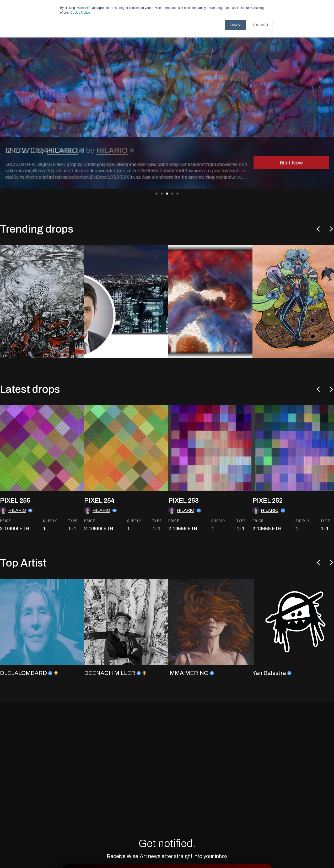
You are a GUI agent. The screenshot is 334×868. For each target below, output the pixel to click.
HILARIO (112, 150)
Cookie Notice (80, 13)
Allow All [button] (235, 25)
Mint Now (291, 163)
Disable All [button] (261, 25)
